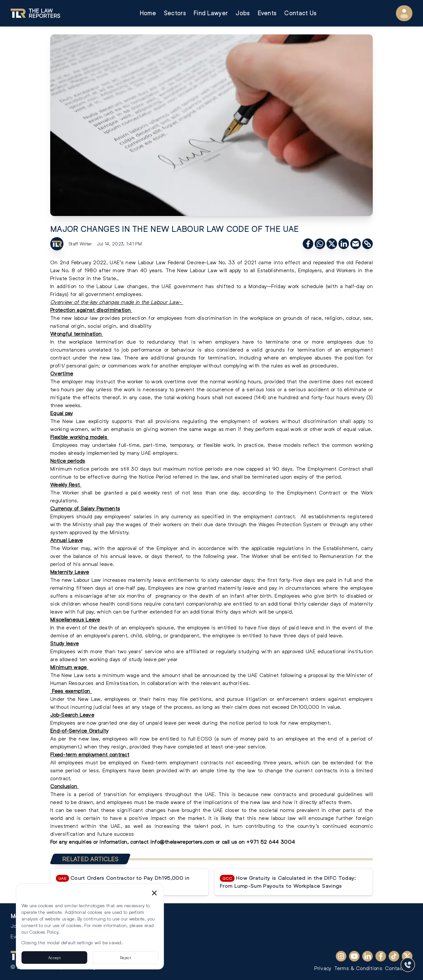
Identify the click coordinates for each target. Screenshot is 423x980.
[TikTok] (394, 956)
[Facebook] (381, 956)
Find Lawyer (211, 13)
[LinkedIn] (367, 956)
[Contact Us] (408, 965)
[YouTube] (354, 956)
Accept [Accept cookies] (54, 958)
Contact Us (300, 13)
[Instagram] (341, 956)
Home (148, 13)
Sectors (175, 13)
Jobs (243, 13)
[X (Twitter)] (407, 956)
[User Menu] (404, 13)
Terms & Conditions (358, 968)
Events (267, 13)
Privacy (323, 968)
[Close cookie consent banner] (154, 893)
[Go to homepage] (35, 13)
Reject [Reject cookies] (125, 958)
